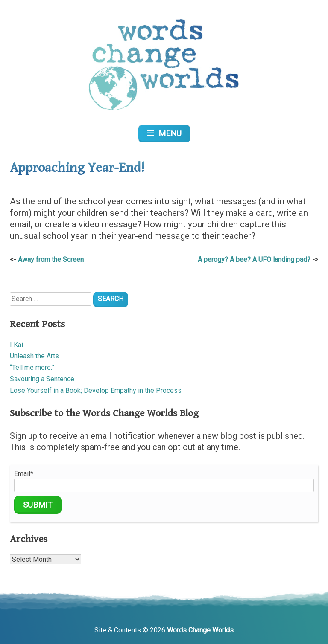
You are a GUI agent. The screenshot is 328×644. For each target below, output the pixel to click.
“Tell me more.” (32, 367)
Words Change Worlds (200, 630)
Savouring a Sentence (42, 379)
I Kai (16, 345)
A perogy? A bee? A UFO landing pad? (254, 260)
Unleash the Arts (34, 356)
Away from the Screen (51, 260)
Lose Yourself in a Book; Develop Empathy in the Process (96, 390)
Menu (164, 133)
